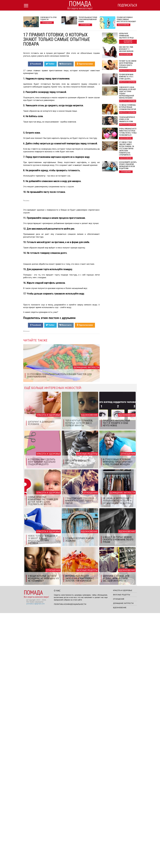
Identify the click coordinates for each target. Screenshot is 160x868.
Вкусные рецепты (122, 850)
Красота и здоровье (123, 845)
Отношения (119, 854)
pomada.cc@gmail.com (36, 858)
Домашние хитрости (123, 858)
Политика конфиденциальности (70, 859)
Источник (26, 586)
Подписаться (127, 5)
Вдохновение (120, 862)
